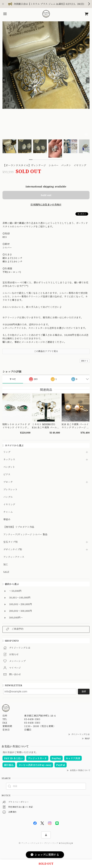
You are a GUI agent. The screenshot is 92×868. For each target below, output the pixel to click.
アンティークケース (14, 557)
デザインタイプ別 (13, 550)
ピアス (7, 475)
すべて (13, 379)
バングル (8, 497)
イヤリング (9, 505)
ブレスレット (10, 490)
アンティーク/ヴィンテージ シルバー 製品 (25, 535)
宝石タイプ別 (12, 542)
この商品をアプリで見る (46, 351)
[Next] (88, 80)
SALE (6, 572)
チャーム (8, 512)
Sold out (46, 195)
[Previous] (4, 80)
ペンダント (9, 467)
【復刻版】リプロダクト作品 (19, 527)
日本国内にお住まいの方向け (46, 205)
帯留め (7, 520)
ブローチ (8, 482)
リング (7, 452)
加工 (6, 565)
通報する (85, 361)
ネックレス (9, 460)
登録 (84, 691)
